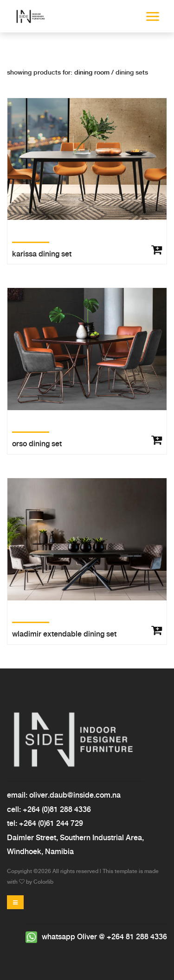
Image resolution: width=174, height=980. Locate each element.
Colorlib (43, 882)
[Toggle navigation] (15, 902)
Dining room (93, 73)
